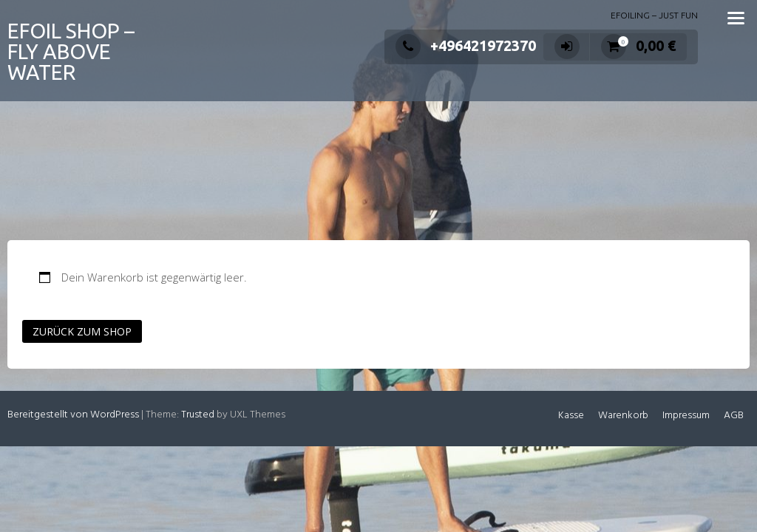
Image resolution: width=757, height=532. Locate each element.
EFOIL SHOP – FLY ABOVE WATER (71, 51)
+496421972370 (466, 45)
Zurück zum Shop (82, 331)
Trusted (198, 415)
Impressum (686, 416)
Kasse (571, 416)
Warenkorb (623, 416)
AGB (734, 416)
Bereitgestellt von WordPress (73, 415)
